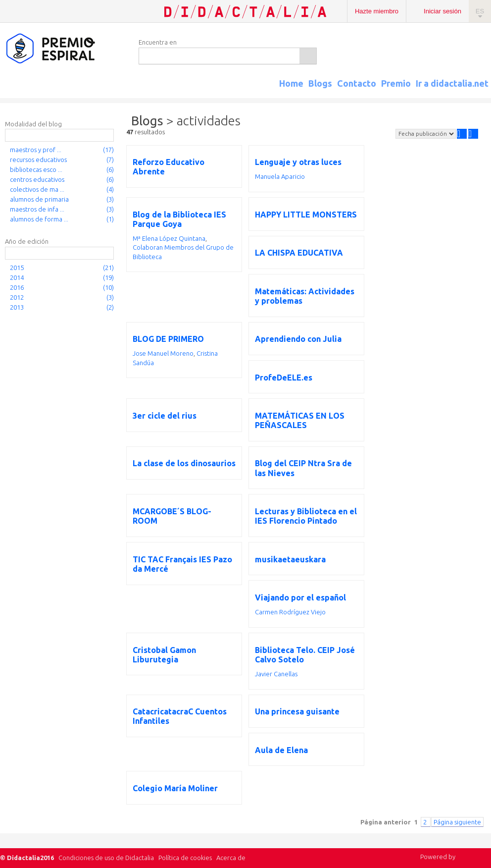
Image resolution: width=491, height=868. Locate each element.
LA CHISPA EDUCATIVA (299, 253)
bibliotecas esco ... (36, 169)
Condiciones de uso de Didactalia (106, 858)
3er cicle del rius (165, 416)
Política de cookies (185, 858)
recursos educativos (38, 160)
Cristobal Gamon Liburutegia (164, 655)
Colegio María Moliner (175, 788)
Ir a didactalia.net (452, 83)
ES (480, 11)
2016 (17, 287)
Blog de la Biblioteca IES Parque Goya (179, 219)
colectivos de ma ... (37, 189)
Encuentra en (158, 42)
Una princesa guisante (297, 711)
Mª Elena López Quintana (169, 238)
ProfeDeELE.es (284, 378)
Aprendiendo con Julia (298, 339)
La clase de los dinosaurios (184, 463)
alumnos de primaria (39, 199)
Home (291, 83)
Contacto (357, 83)
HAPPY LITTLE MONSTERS (306, 215)
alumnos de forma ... (39, 219)
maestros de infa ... (37, 209)
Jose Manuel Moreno (163, 353)
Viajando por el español (300, 597)
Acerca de (231, 858)
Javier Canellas (276, 674)
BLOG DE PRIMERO (168, 339)
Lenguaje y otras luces (298, 162)
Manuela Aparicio (280, 176)
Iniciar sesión (442, 11)
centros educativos (37, 179)
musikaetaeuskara (290, 559)
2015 (17, 268)
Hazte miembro (377, 11)
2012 (17, 297)
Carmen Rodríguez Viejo (290, 612)
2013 (17, 307)
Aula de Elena (281, 750)
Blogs (320, 83)
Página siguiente (457, 822)
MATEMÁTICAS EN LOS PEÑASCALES (300, 420)
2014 (17, 277)
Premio (396, 83)
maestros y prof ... (36, 150)
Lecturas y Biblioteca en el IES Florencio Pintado (306, 516)
